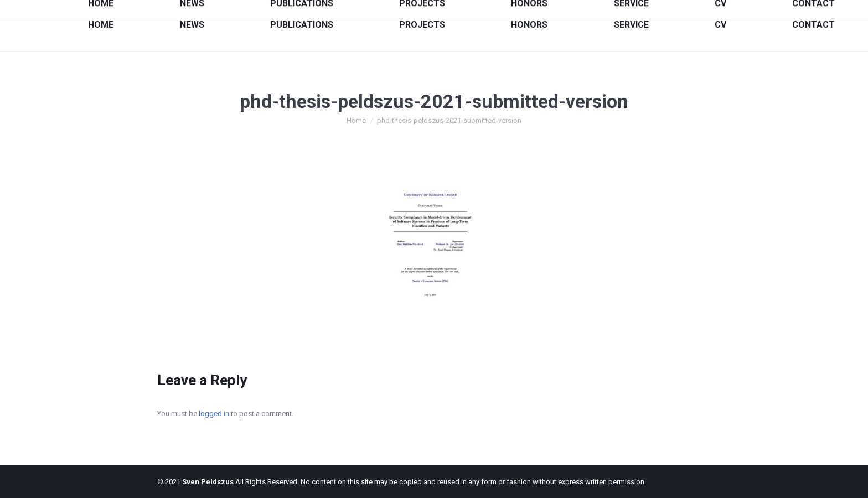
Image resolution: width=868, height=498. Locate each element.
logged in (214, 414)
